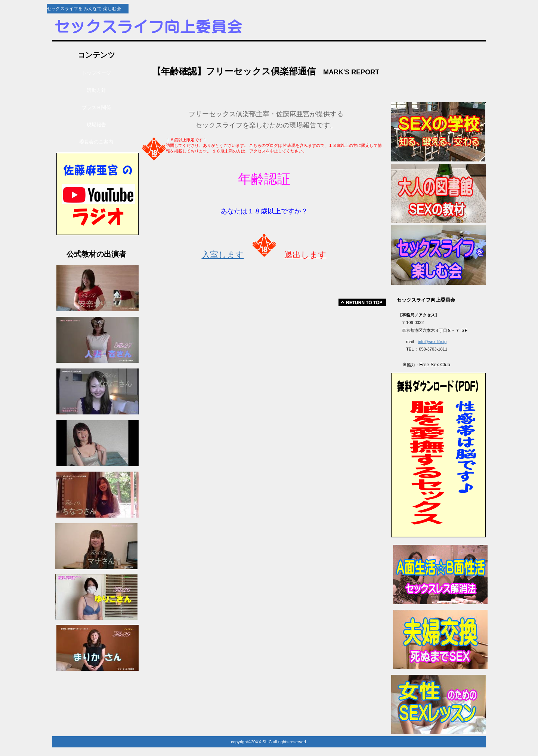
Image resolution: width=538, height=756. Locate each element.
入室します (223, 255)
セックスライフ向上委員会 (177, 27)
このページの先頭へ (362, 302)
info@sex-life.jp (432, 342)
